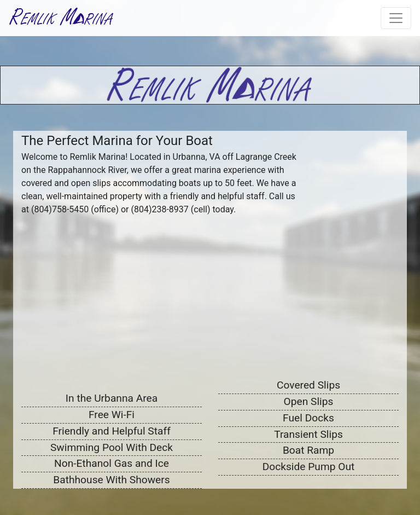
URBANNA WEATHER (358, 162)
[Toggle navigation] (396, 18)
